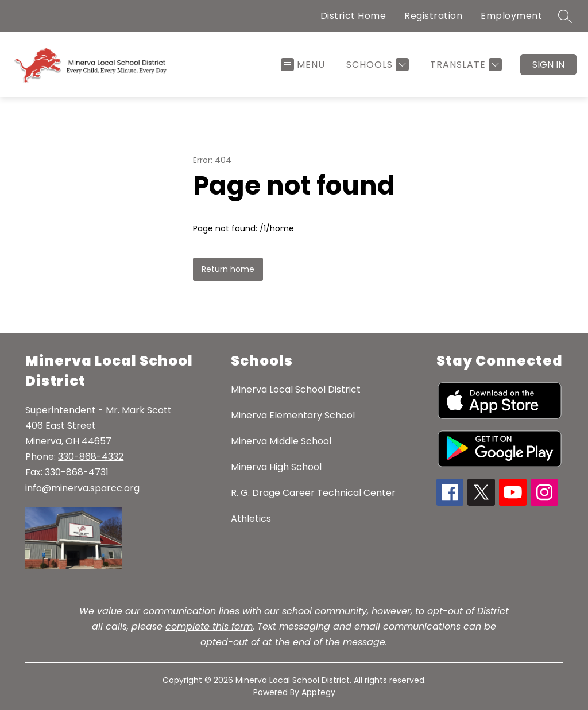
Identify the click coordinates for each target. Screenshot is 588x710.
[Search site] (565, 16)
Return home (228, 269)
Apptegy (318, 692)
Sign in (548, 65)
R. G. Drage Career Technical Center (313, 493)
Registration (433, 16)
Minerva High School (276, 467)
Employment (511, 16)
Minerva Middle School (281, 441)
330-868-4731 (77, 472)
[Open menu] (303, 65)
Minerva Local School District (296, 389)
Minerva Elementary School (293, 415)
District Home (353, 16)
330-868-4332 (91, 457)
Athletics (251, 519)
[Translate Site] (465, 65)
